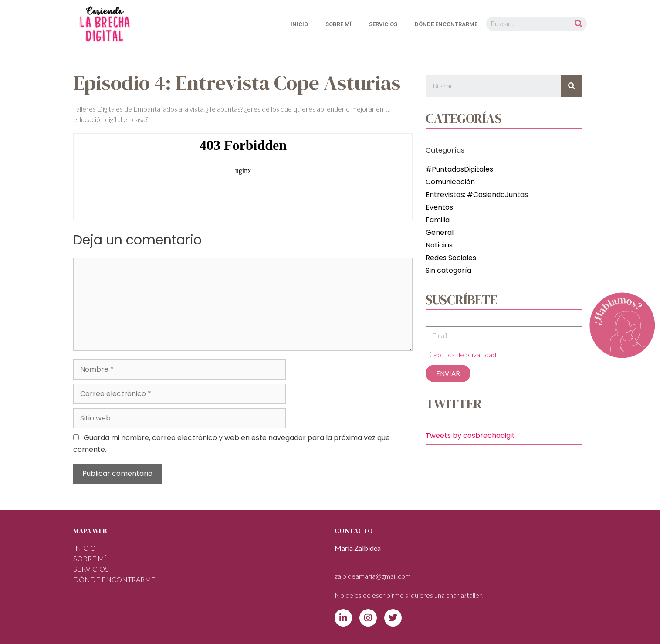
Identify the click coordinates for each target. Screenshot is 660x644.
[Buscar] (579, 24)
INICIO (299, 24)
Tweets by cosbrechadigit (470, 436)
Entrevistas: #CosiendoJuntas (477, 195)
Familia (438, 220)
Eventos (439, 207)
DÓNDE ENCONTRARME (446, 24)
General (440, 232)
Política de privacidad (465, 354)
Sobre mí (338, 24)
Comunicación (450, 182)
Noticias (439, 245)
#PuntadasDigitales (459, 169)
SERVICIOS (383, 24)
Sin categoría (448, 270)
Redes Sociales (451, 258)
